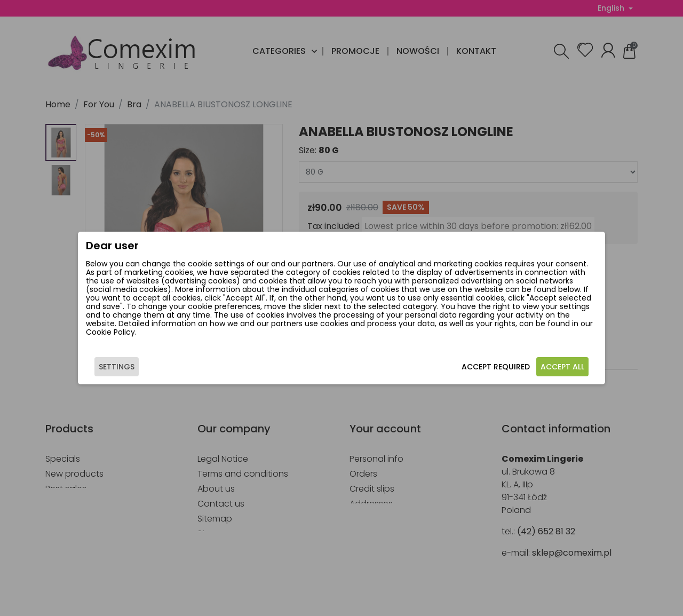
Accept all (559, 369)
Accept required (493, 369)
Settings (120, 369)
